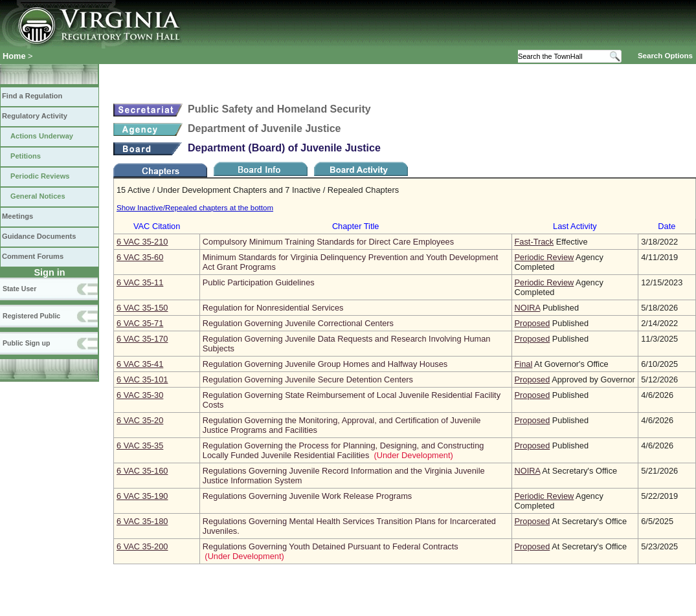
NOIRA (528, 308)
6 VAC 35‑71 (140, 323)
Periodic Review (544, 257)
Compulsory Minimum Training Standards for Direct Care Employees (328, 242)
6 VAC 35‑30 (140, 395)
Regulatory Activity (35, 116)
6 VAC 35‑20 (140, 420)
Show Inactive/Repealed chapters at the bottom (195, 208)
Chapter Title (356, 226)
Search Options (665, 56)
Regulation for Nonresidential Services (273, 308)
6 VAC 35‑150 (142, 308)
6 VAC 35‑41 (140, 364)
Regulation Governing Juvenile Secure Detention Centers (308, 379)
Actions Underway (42, 136)
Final (524, 364)
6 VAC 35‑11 (140, 282)
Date (667, 226)
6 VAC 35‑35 (140, 445)
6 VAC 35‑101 (142, 379)
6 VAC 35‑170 (142, 339)
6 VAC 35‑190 (142, 496)
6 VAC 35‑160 (142, 471)
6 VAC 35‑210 (142, 242)
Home (14, 56)
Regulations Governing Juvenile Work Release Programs (307, 496)
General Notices (38, 196)
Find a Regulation (32, 96)
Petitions (26, 156)
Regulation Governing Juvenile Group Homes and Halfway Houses (325, 364)
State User (19, 289)
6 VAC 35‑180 (142, 521)
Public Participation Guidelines (259, 282)
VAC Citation (157, 226)
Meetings (17, 216)
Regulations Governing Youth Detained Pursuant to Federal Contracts (331, 546)
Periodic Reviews (40, 176)
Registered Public (31, 316)
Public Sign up (26, 343)
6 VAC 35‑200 (142, 546)
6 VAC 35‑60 (140, 257)
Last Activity (575, 226)
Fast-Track (534, 242)
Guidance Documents (39, 236)
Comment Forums (33, 256)
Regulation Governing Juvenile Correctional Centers (298, 323)
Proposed (533, 323)
